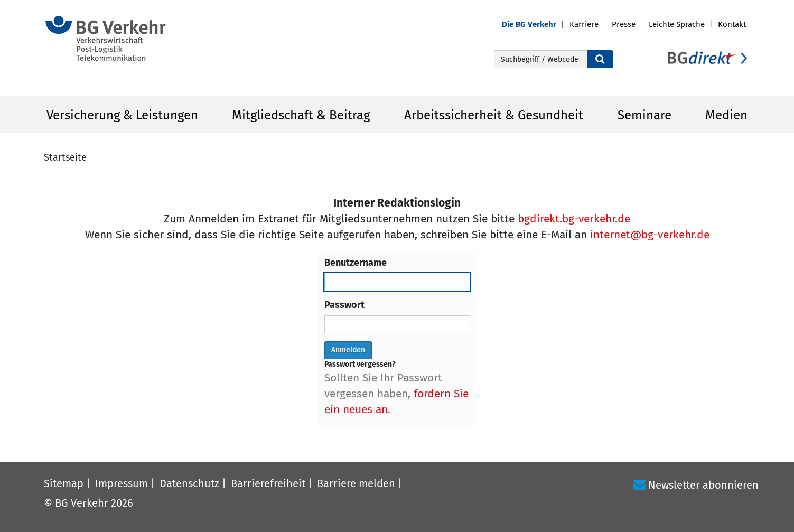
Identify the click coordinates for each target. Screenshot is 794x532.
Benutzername (356, 263)
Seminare (644, 115)
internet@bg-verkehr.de (650, 235)
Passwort (344, 305)
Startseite (65, 157)
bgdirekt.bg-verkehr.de (574, 219)
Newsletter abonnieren (703, 485)
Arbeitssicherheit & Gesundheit (494, 115)
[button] (536, 25)
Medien (726, 115)
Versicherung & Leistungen (122, 115)
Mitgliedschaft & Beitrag (301, 115)
